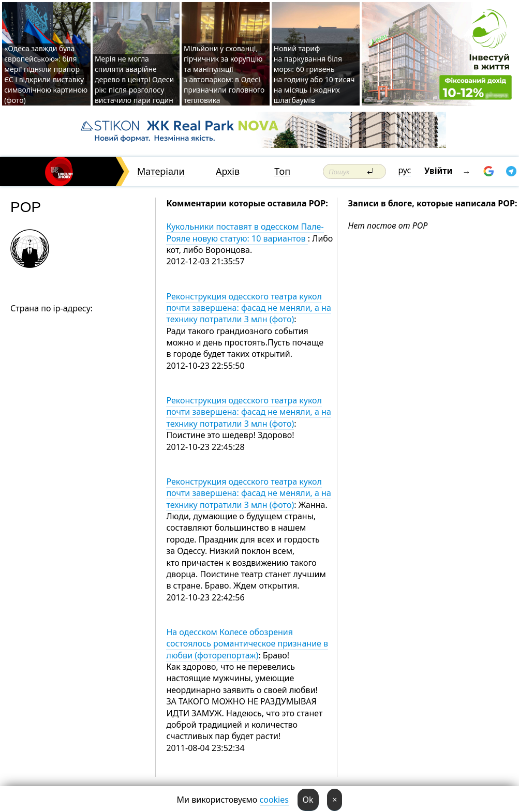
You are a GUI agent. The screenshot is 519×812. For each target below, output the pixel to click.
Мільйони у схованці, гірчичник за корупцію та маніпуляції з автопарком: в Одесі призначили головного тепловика (224, 74)
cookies (274, 800)
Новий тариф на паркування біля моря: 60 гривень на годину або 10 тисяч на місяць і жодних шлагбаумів (314, 74)
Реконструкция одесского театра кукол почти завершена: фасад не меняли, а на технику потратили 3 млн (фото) (248, 308)
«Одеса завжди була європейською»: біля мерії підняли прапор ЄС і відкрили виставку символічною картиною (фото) (46, 74)
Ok (308, 800)
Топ (282, 171)
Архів (228, 171)
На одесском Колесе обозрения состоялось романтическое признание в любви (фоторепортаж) (247, 644)
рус (405, 170)
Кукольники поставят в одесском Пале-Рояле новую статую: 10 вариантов (245, 232)
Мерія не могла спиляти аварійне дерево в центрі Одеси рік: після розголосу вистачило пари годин (134, 79)
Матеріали (161, 171)
